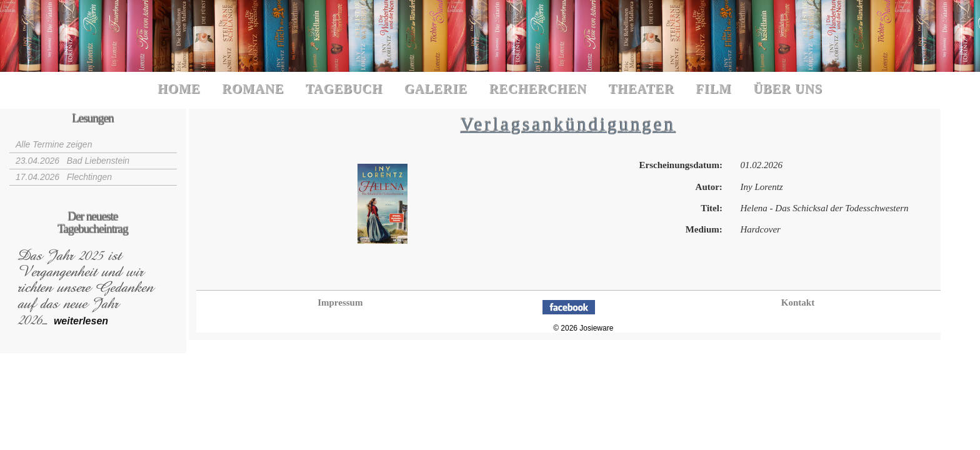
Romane (253, 89)
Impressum (340, 302)
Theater (641, 89)
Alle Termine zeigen (54, 144)
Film (713, 89)
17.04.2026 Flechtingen (64, 177)
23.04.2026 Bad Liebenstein (72, 161)
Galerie (436, 89)
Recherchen (538, 89)
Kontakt (798, 302)
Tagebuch (344, 89)
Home (179, 89)
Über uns (788, 89)
